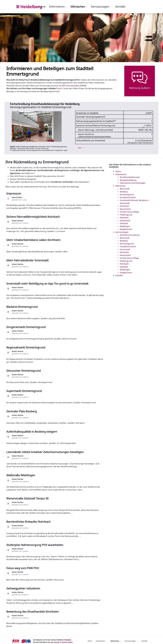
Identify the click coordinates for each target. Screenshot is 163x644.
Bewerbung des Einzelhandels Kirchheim (33, 612)
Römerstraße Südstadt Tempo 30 (28, 498)
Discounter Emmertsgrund (24, 371)
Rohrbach (124, 218)
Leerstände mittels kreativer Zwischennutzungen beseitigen (45, 452)
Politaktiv (68, 640)
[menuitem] (42, 7)
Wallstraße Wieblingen (21, 475)
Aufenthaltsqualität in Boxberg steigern (32, 432)
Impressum (14, 193)
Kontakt (119, 275)
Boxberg (124, 192)
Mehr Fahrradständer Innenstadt (28, 260)
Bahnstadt (125, 189)
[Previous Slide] (21, 127)
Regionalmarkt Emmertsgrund (26, 347)
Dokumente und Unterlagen (133, 183)
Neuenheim (125, 209)
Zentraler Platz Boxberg (22, 411)
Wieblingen (125, 226)
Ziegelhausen (126, 229)
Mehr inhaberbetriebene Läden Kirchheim (34, 240)
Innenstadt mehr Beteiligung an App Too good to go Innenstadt (48, 283)
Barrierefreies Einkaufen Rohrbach (29, 522)
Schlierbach (125, 221)
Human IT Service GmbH (63, 642)
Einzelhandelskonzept (130, 177)
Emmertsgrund (127, 194)
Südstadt (124, 223)
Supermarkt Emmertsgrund (24, 391)
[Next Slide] (142, 127)
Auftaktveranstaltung (130, 235)
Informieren (121, 174)
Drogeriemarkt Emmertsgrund (26, 327)
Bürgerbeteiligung (128, 180)
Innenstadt (125, 249)
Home (118, 171)
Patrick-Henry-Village (129, 212)
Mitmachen (120, 186)
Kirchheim (125, 206)
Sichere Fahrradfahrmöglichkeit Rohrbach (33, 217)
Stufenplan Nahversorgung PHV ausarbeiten (35, 545)
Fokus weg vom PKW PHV (23, 568)
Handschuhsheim (128, 197)
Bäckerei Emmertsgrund (22, 307)
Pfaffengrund (126, 215)
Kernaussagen (122, 232)
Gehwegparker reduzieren (24, 588)
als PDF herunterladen (69, 86)
